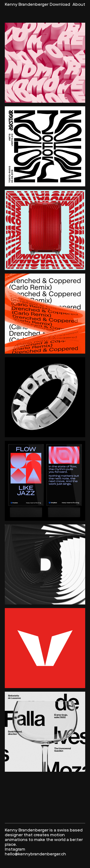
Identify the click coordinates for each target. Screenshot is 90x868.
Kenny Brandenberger (27, 5)
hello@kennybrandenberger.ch (35, 854)
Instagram (15, 849)
